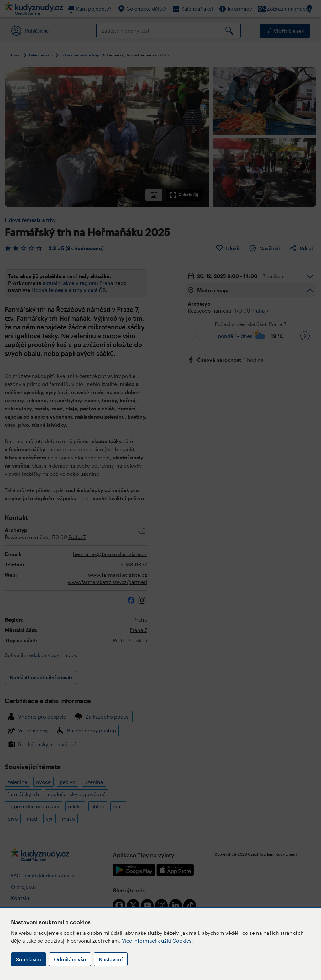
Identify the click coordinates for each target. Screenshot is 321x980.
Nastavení (111, 959)
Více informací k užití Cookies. (158, 941)
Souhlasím (29, 959)
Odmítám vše (70, 959)
